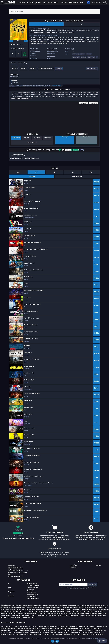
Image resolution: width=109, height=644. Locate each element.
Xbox (10, 588)
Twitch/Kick (73, 566)
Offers (13, 63)
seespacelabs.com (52, 51)
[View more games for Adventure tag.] (76, 55)
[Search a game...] (54, 12)
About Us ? (12, 566)
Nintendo (11, 596)
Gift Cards (30, 590)
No (57, 641)
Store (14, 69)
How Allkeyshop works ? (16, 568)
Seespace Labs (51, 54)
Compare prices (56, 86)
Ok (53, 641)
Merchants (73, 568)
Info (46, 24)
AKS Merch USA (32, 597)
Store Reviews (31, 593)
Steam (49, 58)
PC (9, 584)
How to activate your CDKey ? (18, 573)
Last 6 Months (37, 138)
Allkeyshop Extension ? (15, 577)
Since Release (16, 138)
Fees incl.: (91, 69)
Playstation (12, 592)
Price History (23, 63)
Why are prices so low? (15, 569)
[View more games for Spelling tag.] (84, 58)
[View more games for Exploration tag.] (76, 58)
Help (102, 641)
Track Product (32, 143)
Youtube (98, 566)
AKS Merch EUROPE (33, 599)
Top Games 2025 (32, 595)
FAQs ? (10, 575)
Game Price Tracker (33, 586)
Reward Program (32, 588)
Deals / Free (31, 591)
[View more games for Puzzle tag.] (83, 55)
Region (23, 69)
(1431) (71, 150)
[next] (26, 41)
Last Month (48, 138)
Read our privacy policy (96, 638)
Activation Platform (45, 69)
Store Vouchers (32, 584)
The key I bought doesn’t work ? (18, 571)
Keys (58, 69)
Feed (82, 24)
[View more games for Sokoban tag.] (89, 55)
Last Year (26, 138)
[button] (70, 76)
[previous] (11, 41)
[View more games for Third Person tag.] (91, 58)
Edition (32, 69)
